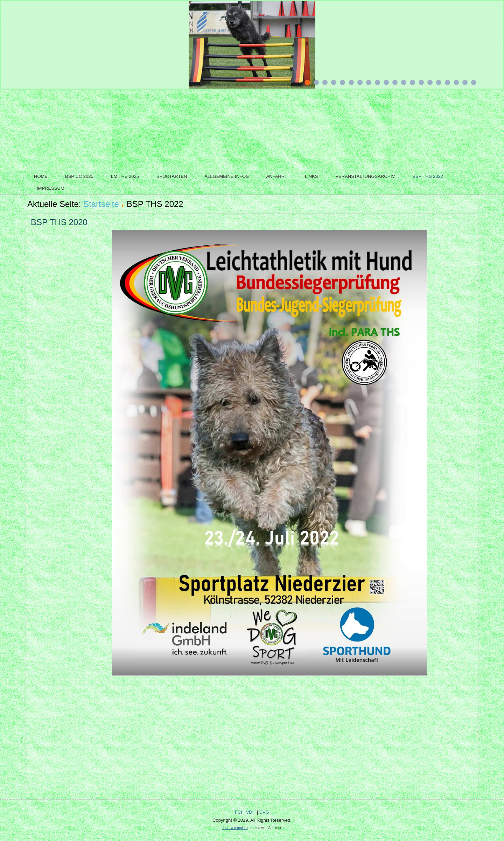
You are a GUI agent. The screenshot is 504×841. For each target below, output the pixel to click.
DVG (264, 812)
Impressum (51, 188)
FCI (239, 812)
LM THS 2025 (125, 176)
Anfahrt (276, 176)
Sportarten (172, 176)
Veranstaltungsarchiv (365, 176)
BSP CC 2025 (79, 176)
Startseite (101, 204)
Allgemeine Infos (226, 176)
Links (311, 176)
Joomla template (235, 828)
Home (41, 176)
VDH (251, 812)
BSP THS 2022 (428, 176)
